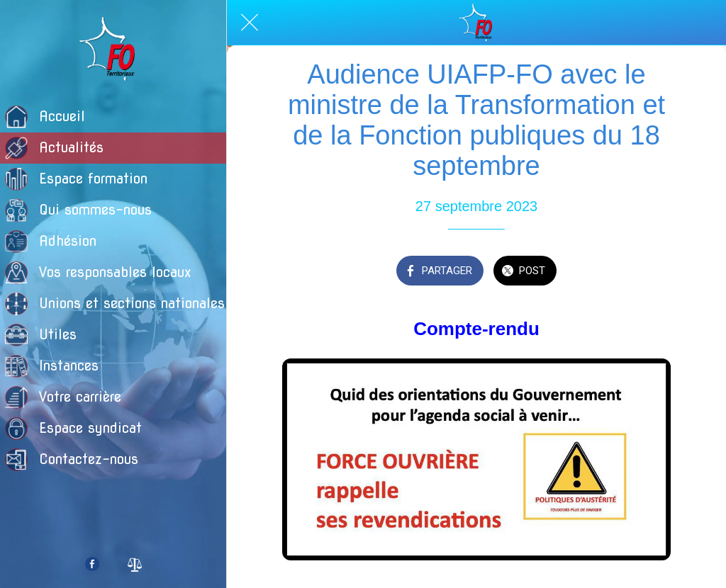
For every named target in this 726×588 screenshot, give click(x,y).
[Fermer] (250, 23)
